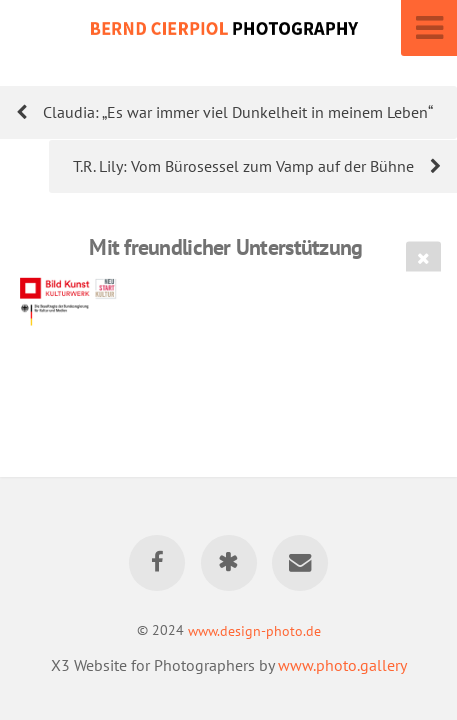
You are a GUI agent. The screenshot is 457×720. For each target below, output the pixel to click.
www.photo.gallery (342, 665)
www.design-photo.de (254, 629)
